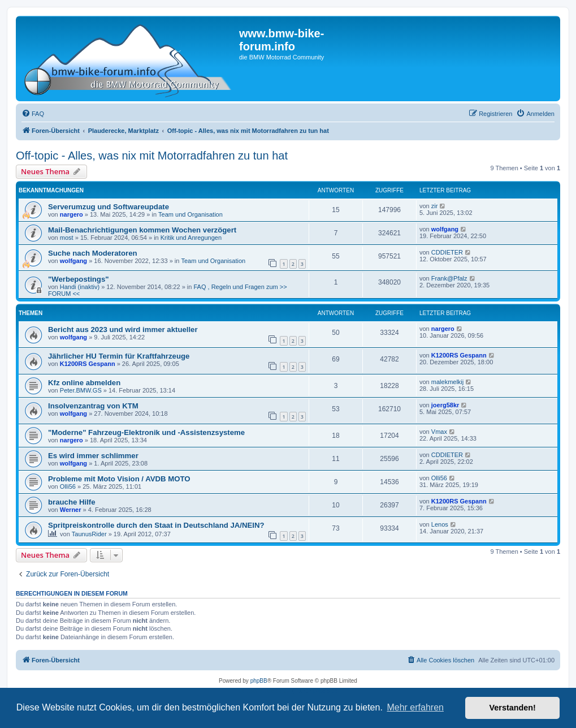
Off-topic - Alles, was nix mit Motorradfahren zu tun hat (152, 156)
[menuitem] (33, 114)
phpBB (259, 681)
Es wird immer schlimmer (93, 456)
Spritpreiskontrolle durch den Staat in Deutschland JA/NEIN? (156, 525)
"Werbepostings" (79, 279)
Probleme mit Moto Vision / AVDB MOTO (119, 479)
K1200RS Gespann (88, 364)
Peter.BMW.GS (81, 390)
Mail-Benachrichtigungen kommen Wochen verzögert (142, 230)
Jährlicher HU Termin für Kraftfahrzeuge (119, 356)
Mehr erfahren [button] (415, 707)
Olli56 (68, 486)
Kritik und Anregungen (191, 238)
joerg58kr (445, 405)
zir (435, 206)
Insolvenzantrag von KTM (93, 406)
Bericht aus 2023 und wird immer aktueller (123, 329)
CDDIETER (447, 252)
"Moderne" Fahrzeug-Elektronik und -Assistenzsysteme (146, 432)
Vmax (439, 432)
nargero (72, 214)
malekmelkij (447, 382)
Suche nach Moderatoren (93, 253)
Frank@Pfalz (449, 278)
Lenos (440, 524)
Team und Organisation (190, 214)
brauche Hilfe (72, 502)
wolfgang (445, 229)
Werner (71, 510)
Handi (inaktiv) (80, 287)
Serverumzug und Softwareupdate (109, 207)
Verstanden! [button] (513, 708)
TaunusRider (89, 534)
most (67, 238)
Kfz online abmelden (84, 383)
